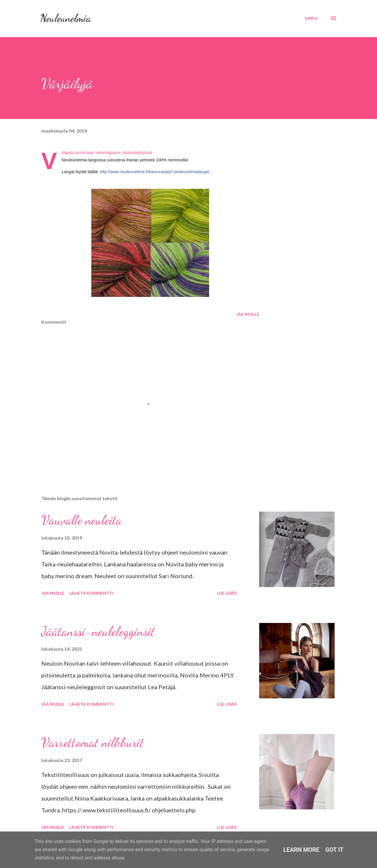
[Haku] (311, 18)
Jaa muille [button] (248, 314)
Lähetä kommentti (91, 593)
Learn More (301, 850)
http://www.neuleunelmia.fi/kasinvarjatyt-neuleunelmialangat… (156, 172)
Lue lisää (227, 593)
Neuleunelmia (66, 18)
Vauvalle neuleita (82, 520)
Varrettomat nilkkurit (93, 743)
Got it (335, 850)
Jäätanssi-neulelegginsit (98, 631)
